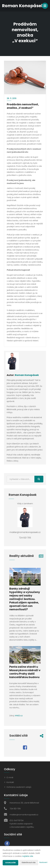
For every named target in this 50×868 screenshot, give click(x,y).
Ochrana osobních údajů (19, 787)
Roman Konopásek (27, 375)
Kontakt (10, 782)
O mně (10, 777)
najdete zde (28, 856)
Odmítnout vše (29, 862)
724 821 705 (15, 809)
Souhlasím (10, 863)
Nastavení (43, 862)
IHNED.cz (19, 716)
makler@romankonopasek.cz (24, 815)
